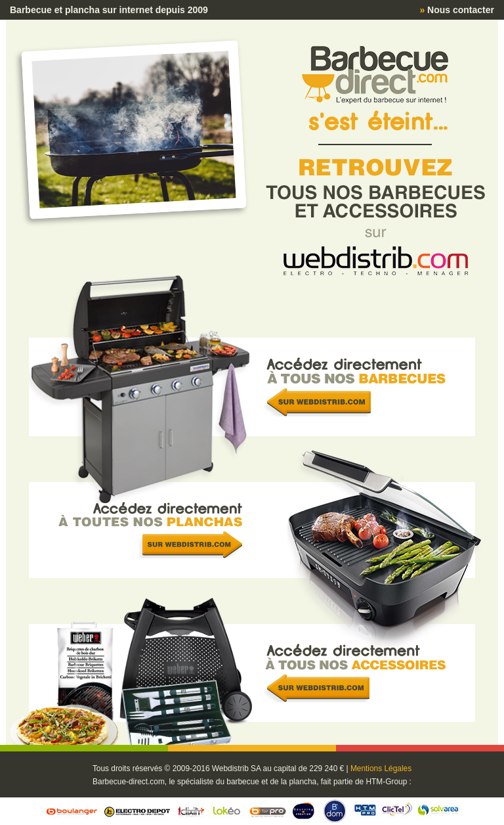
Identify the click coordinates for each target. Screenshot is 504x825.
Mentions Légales (381, 769)
